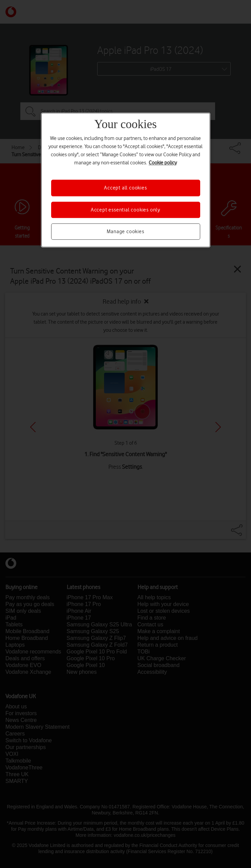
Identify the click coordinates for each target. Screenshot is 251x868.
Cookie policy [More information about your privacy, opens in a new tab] (163, 163)
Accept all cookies (125, 188)
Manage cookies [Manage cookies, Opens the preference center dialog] (125, 231)
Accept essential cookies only (125, 210)
